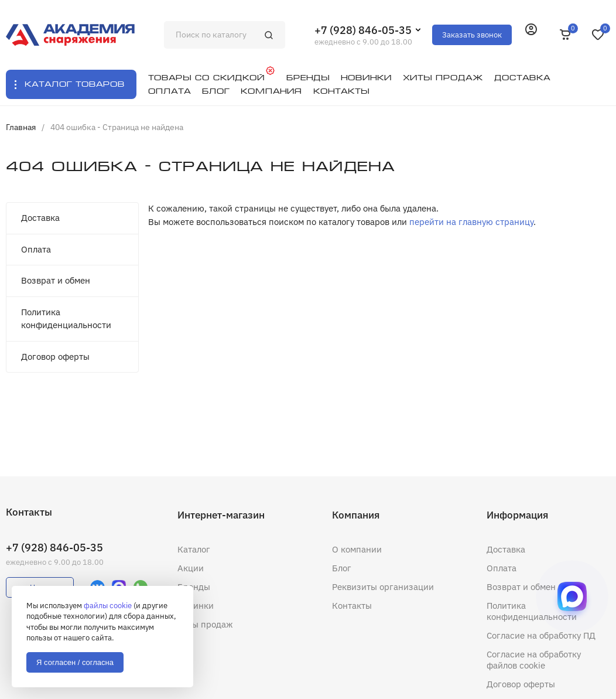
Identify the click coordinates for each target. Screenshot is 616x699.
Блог (342, 568)
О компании (357, 549)
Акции (191, 568)
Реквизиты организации (383, 587)
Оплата (36, 249)
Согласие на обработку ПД (541, 635)
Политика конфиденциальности (66, 319)
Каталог (194, 549)
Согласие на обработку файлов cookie (534, 660)
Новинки (196, 606)
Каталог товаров (75, 84)
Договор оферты (55, 357)
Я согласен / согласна (75, 662)
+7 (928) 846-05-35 (363, 30)
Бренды (194, 587)
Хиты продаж (205, 624)
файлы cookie (108, 606)
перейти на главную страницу (471, 222)
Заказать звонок (472, 35)
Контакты (352, 606)
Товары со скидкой (206, 78)
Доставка (40, 218)
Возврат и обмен (56, 280)
